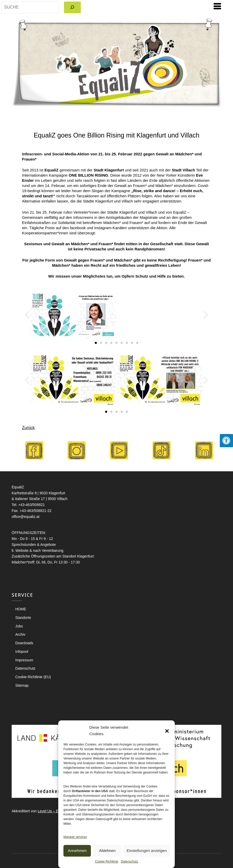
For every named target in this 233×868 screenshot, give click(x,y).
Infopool (22, 652)
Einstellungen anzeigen (147, 851)
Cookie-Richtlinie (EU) (33, 677)
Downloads (24, 643)
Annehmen (77, 851)
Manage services (75, 837)
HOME (21, 609)
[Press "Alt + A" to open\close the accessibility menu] (226, 441)
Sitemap (22, 685)
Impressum (24, 660)
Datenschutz (130, 862)
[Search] (72, 7)
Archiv (20, 634)
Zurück (28, 428)
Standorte (23, 618)
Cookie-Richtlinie (107, 862)
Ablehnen (107, 851)
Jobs (19, 626)
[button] (167, 731)
